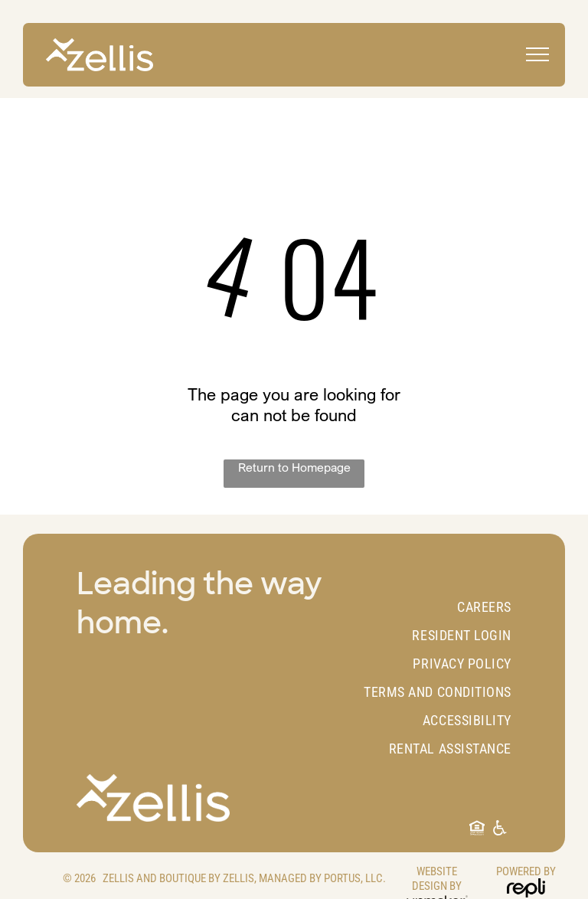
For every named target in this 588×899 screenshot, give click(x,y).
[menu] (537, 54)
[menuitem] (428, 607)
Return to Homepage (294, 467)
